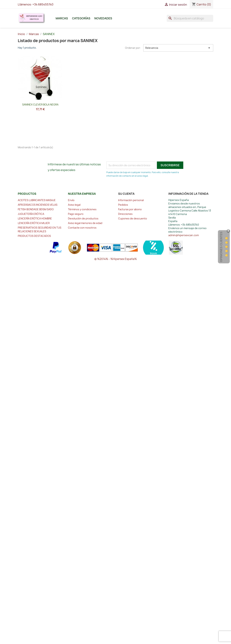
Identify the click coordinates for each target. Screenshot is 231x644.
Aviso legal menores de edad (85, 223)
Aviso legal (74, 205)
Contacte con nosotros (82, 228)
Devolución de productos (83, 218)
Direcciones (125, 214)
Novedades (103, 18)
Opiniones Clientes (221, 247)
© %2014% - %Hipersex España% (116, 259)
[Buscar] (190, 18)
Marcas (62, 18)
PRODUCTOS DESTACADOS (34, 236)
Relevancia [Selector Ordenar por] (178, 48)
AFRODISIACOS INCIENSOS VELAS (38, 205)
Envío (71, 200)
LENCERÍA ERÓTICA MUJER (34, 223)
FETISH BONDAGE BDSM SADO (36, 209)
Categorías (81, 18)
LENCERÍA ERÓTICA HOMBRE (35, 218)
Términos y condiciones (82, 209)
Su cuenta (126, 194)
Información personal (131, 200)
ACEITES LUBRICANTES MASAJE (37, 200)
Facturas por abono (130, 209)
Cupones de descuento (133, 218)
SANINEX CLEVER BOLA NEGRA (40, 105)
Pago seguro (76, 214)
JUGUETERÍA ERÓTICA (31, 214)
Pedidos (123, 205)
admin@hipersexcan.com (184, 235)
